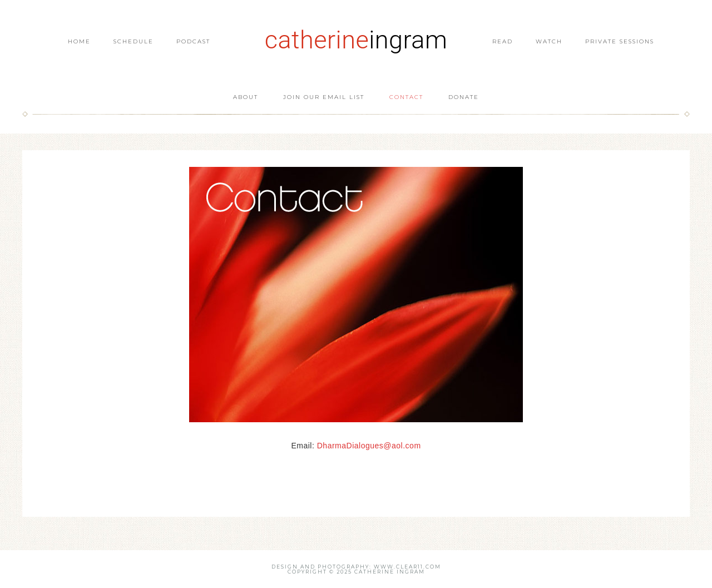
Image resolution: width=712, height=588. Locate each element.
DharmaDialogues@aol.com (369, 446)
